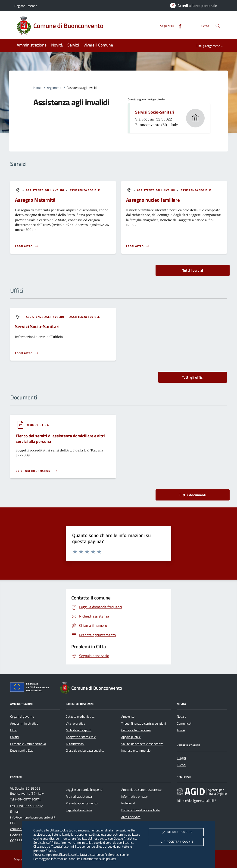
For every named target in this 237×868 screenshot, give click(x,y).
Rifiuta (176, 832)
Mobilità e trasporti (79, 730)
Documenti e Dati (22, 751)
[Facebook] (178, 26)
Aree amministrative (24, 723)
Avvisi (181, 730)
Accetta (176, 842)
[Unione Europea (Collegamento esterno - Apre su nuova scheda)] (31, 688)
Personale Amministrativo (28, 744)
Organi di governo (22, 717)
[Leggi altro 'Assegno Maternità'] (27, 246)
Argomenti (54, 88)
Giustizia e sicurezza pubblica (85, 751)
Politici (15, 737)
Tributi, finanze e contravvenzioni (144, 723)
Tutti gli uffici (193, 377)
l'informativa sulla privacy (98, 859)
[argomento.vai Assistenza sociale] (85, 190)
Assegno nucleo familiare (153, 200)
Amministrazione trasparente (141, 790)
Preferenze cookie (117, 854)
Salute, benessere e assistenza (142, 744)
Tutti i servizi (193, 270)
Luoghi (181, 758)
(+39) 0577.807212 (29, 806)
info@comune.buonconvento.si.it (33, 817)
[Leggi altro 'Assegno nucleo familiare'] (138, 246)
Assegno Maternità (35, 200)
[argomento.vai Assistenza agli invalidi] (46, 190)
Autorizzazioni (75, 744)
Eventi (181, 765)
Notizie (181, 717)
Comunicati (184, 723)
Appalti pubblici (131, 737)
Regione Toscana (26, 6)
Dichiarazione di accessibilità (140, 810)
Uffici (14, 730)
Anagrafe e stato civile (81, 737)
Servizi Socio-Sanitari (155, 112)
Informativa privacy (134, 797)
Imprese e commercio (136, 751)
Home (37, 88)
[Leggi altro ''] (27, 353)
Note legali (128, 803)
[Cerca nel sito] (218, 26)
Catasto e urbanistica (80, 717)
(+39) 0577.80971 (28, 799)
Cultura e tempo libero (136, 730)
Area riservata (131, 817)
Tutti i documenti (193, 495)
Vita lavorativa (75, 723)
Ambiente (128, 717)
